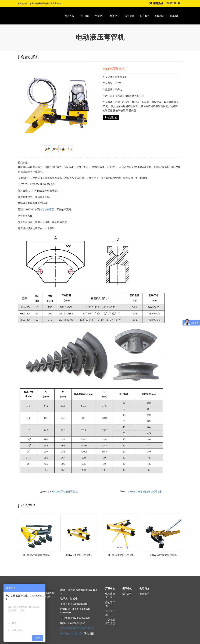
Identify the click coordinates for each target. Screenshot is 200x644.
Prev (25, 105)
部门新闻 (127, 594)
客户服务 (145, 16)
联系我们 (175, 16)
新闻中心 (115, 16)
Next (93, 105)
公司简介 (84, 16)
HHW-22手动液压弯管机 (164, 555)
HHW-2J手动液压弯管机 (121, 555)
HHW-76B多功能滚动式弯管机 (146, 492)
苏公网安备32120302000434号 (77, 628)
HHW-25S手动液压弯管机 (64, 492)
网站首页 (69, 16)
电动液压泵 (48, 209)
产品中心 (99, 16)
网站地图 (89, 634)
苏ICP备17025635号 (72, 634)
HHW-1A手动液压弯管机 (36, 555)
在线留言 (160, 16)
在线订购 (111, 117)
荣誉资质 (130, 16)
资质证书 (144, 594)
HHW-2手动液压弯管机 (79, 555)
